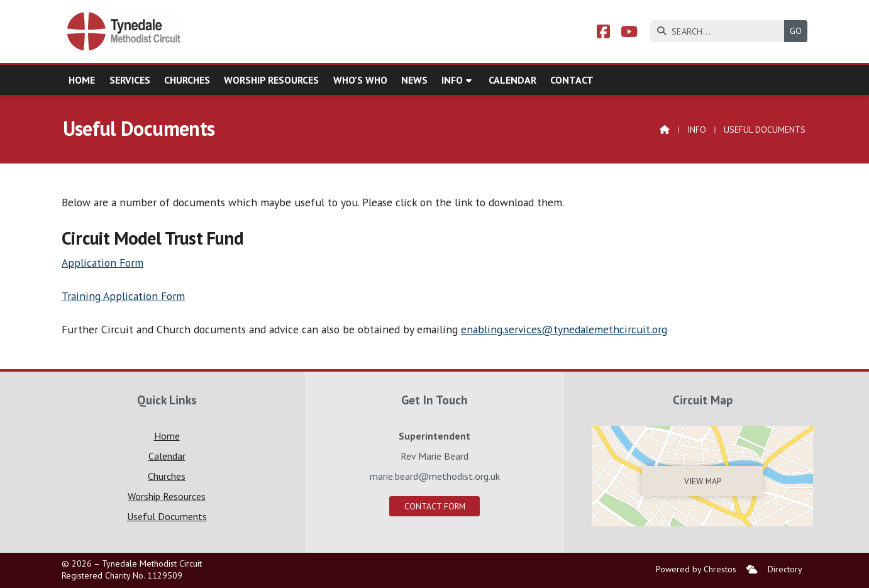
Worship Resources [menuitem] (271, 80)
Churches (167, 476)
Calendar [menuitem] (512, 80)
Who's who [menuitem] (360, 80)
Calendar (167, 456)
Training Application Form (123, 296)
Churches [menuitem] (187, 80)
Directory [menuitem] (785, 569)
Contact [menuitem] (572, 80)
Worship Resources (167, 496)
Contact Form (435, 506)
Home (167, 436)
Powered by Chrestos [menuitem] (696, 569)
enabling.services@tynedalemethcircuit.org (564, 329)
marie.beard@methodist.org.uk (435, 476)
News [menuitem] (414, 80)
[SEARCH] (720, 31)
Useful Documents (167, 516)
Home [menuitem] (82, 80)
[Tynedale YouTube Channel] (629, 33)
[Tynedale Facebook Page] (603, 33)
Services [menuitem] (130, 80)
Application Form (102, 263)
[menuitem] (752, 569)
